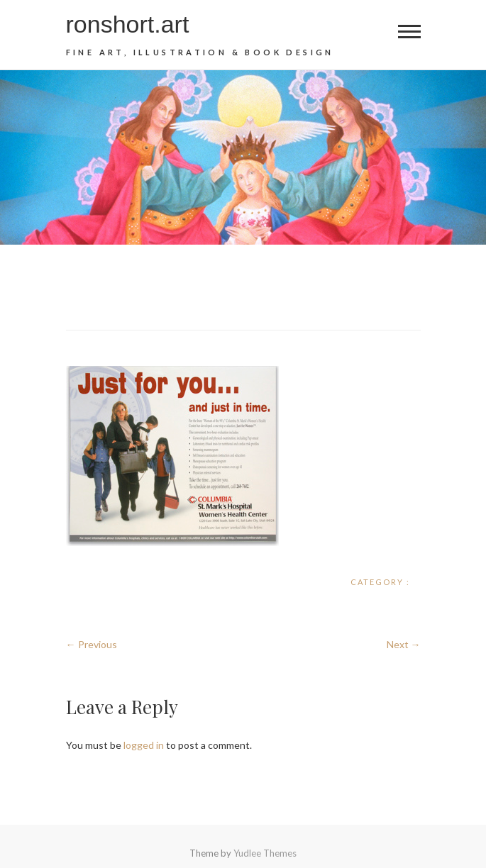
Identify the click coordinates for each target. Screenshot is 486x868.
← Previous (92, 644)
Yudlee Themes (265, 853)
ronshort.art (128, 24)
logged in (144, 745)
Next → (404, 644)
